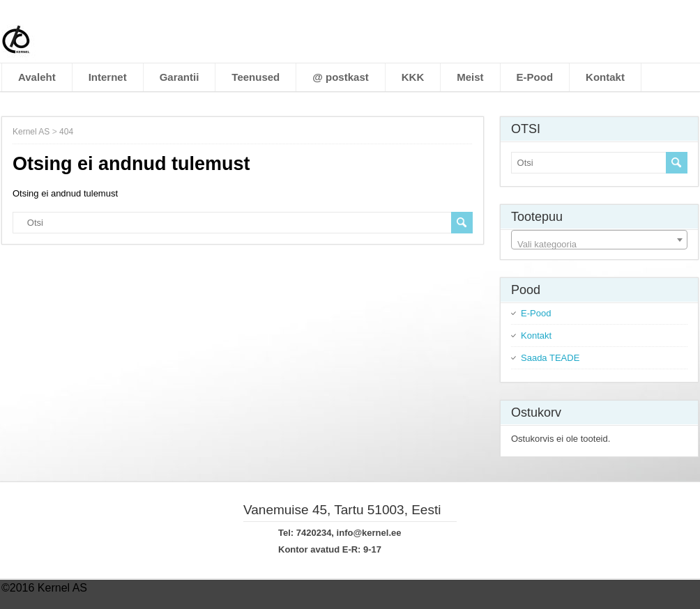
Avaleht (37, 77)
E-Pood (535, 77)
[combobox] (599, 240)
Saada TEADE (550, 358)
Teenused (256, 77)
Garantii (180, 77)
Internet (108, 77)
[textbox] (599, 245)
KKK (413, 77)
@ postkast (340, 77)
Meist (470, 77)
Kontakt (605, 77)
